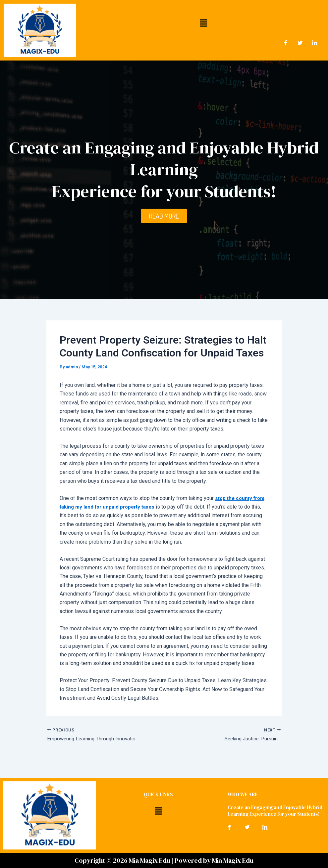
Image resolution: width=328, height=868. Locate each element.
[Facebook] (286, 43)
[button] (204, 23)
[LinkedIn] (315, 43)
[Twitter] (300, 43)
